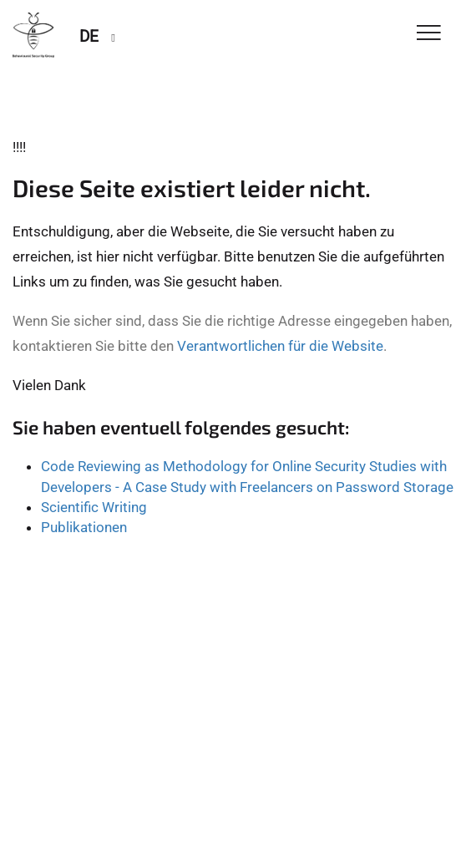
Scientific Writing (94, 507)
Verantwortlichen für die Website (280, 346)
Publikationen (84, 527)
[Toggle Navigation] (429, 34)
